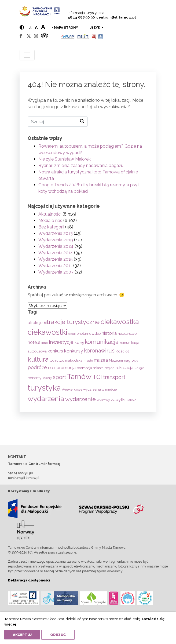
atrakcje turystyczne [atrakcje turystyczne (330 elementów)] (71, 322)
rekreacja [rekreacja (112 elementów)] (124, 368)
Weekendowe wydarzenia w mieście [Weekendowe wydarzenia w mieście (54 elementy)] (89, 390)
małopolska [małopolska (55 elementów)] (74, 360)
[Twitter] (29, 36)
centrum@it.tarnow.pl (116, 17)
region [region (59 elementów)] (110, 368)
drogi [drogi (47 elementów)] (72, 334)
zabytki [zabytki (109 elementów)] (118, 400)
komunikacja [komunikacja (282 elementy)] (102, 342)
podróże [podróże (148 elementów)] (37, 367)
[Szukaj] (58, 122)
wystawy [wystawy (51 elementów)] (103, 400)
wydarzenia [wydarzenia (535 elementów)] (46, 399)
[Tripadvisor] (45, 36)
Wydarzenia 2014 (56, 253)
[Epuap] (68, 36)
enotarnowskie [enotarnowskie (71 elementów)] (89, 333)
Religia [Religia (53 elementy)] (139, 368)
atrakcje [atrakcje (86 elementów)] (35, 323)
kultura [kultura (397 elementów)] (38, 359)
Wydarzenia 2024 (56, 246)
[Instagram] (36, 36)
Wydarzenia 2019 (56, 240)
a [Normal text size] (30, 28)
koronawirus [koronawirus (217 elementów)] (99, 351)
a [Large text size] (43, 27)
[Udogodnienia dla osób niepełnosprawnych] (101, 36)
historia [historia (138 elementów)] (109, 333)
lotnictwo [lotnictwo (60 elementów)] (57, 360)
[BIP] (94, 36)
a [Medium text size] (36, 28)
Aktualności (50, 214)
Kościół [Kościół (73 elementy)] (122, 351)
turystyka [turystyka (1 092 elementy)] (44, 388)
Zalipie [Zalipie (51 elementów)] (131, 400)
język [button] (96, 28)
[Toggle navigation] (27, 55)
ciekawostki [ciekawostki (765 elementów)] (47, 332)
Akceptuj (22, 635)
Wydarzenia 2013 (56, 233)
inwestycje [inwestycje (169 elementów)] (61, 342)
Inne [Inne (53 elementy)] (45, 343)
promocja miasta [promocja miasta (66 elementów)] (90, 368)
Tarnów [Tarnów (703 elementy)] (79, 376)
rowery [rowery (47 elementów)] (47, 378)
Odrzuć (58, 635)
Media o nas (50, 221)
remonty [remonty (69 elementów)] (34, 378)
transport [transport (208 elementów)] (114, 377)
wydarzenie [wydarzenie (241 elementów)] (80, 399)
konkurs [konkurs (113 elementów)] (55, 351)
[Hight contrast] (22, 28)
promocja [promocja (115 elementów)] (66, 368)
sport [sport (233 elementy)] (59, 377)
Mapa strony (66, 28)
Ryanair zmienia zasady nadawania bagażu (81, 165)
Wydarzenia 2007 (56, 272)
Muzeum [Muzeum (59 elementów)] (116, 360)
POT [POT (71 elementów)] (52, 368)
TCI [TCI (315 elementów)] (97, 377)
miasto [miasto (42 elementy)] (88, 361)
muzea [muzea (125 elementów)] (101, 360)
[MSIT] (83, 36)
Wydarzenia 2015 (56, 259)
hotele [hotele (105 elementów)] (34, 342)
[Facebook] (21, 36)
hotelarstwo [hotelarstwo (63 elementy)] (127, 334)
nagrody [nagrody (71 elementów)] (131, 360)
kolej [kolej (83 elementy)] (79, 342)
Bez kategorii (51, 227)
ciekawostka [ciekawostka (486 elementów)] (120, 322)
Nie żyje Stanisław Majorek (65, 159)
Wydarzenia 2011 (55, 266)
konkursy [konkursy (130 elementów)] (74, 351)
